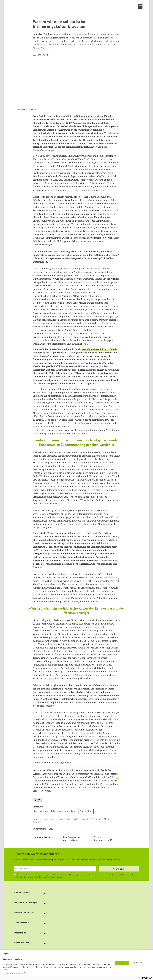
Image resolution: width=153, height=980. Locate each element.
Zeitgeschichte (86, 811)
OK (122, 963)
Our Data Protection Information (13, 973)
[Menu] (140, 6)
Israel (74, 811)
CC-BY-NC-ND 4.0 (93, 819)
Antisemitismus (41, 811)
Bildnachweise (33, 110)
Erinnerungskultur (60, 811)
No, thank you (138, 963)
